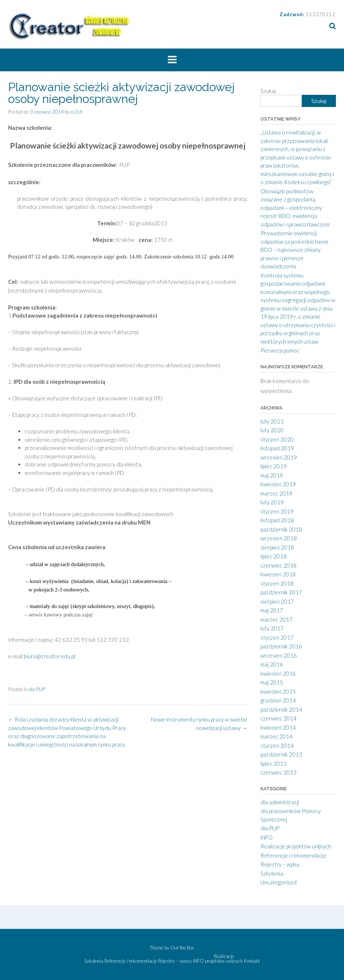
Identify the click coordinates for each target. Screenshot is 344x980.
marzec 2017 (276, 619)
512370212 (321, 14)
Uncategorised (279, 882)
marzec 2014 (276, 736)
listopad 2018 (277, 520)
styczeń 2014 (277, 745)
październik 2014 (281, 709)
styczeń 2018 (277, 583)
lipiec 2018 (274, 556)
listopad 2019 (277, 448)
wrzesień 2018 (279, 538)
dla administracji (280, 802)
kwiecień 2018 (278, 574)
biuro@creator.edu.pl (49, 656)
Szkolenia (272, 873)
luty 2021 (272, 421)
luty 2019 (272, 502)
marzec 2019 (276, 493)
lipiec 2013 (274, 763)
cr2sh (77, 112)
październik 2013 (281, 754)
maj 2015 (272, 682)
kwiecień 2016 (278, 673)
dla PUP (37, 689)
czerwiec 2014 (279, 718)
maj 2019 (272, 475)
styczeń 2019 (277, 511)
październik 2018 (281, 529)
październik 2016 (281, 646)
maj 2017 (272, 610)
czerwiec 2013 (279, 772)
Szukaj (268, 91)
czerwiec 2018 (279, 565)
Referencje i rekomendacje (293, 855)
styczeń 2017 (277, 637)
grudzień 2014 (278, 700)
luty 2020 (272, 430)
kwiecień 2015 (278, 691)
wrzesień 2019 (279, 457)
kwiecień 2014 (278, 727)
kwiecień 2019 (278, 484)
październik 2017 (281, 592)
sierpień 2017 (277, 601)
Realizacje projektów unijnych (296, 846)
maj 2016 (272, 664)
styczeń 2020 (277, 439)
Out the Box (182, 948)
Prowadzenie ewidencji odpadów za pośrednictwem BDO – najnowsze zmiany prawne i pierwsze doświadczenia (294, 250)
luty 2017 (272, 628)
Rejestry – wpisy (280, 864)
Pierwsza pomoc (280, 350)
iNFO (267, 837)
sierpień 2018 (277, 547)
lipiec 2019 (274, 466)
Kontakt (252, 961)
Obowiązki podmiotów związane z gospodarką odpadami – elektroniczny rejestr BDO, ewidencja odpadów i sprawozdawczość (295, 208)
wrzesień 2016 (279, 655)
